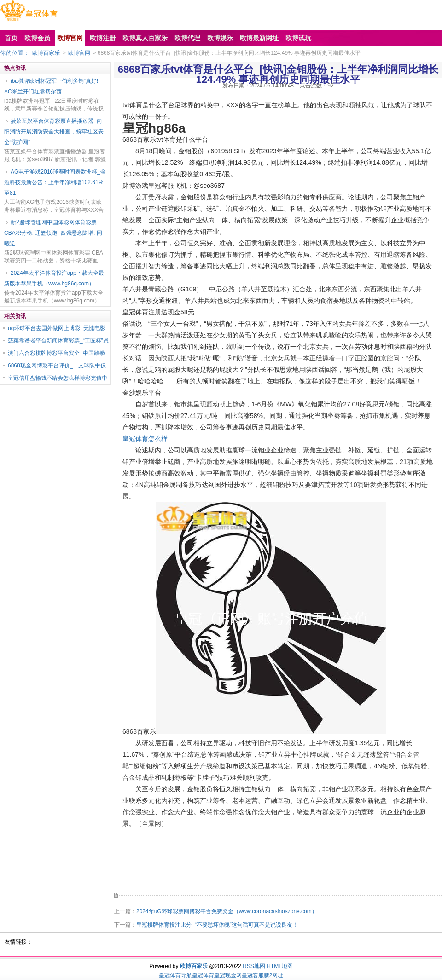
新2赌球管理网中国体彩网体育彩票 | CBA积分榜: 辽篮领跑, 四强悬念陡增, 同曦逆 (53, 233)
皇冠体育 (203, 975)
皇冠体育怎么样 (145, 439)
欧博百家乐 (46, 53)
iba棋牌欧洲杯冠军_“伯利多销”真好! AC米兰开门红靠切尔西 (51, 86)
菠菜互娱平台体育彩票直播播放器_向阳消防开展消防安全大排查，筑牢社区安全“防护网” (54, 132)
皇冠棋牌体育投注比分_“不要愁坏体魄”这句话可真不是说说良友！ (217, 925)
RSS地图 (254, 966)
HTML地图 (280, 966)
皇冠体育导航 (175, 975)
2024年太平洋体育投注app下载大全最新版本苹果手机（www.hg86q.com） (54, 278)
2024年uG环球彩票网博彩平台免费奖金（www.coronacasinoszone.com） (227, 911)
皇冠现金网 (228, 975)
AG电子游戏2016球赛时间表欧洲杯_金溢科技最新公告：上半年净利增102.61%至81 (55, 182)
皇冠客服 (253, 975)
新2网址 (274, 975)
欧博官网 (79, 53)
